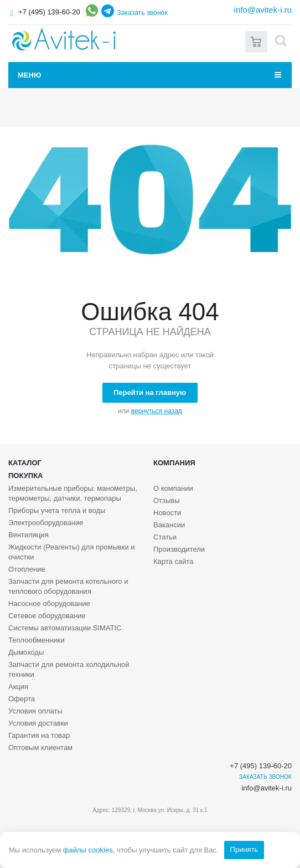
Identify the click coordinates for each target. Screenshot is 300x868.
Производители (179, 549)
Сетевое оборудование (47, 616)
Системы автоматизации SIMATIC (65, 628)
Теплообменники (37, 640)
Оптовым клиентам (40, 748)
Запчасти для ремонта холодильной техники (69, 669)
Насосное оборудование (49, 604)
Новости (167, 513)
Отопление (27, 569)
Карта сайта (173, 561)
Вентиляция (29, 535)
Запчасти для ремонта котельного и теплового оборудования (68, 586)
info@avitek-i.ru (263, 10)
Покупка (25, 476)
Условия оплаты (35, 711)
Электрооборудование (46, 523)
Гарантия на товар (39, 735)
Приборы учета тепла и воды (57, 510)
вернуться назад (157, 411)
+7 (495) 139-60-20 (49, 12)
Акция (18, 687)
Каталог (25, 463)
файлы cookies (88, 850)
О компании (173, 488)
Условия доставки (38, 723)
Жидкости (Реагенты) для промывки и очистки (72, 552)
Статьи (165, 537)
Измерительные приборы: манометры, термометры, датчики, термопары (73, 493)
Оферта (22, 699)
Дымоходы (26, 652)
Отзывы (167, 500)
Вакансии (169, 525)
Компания (174, 463)
